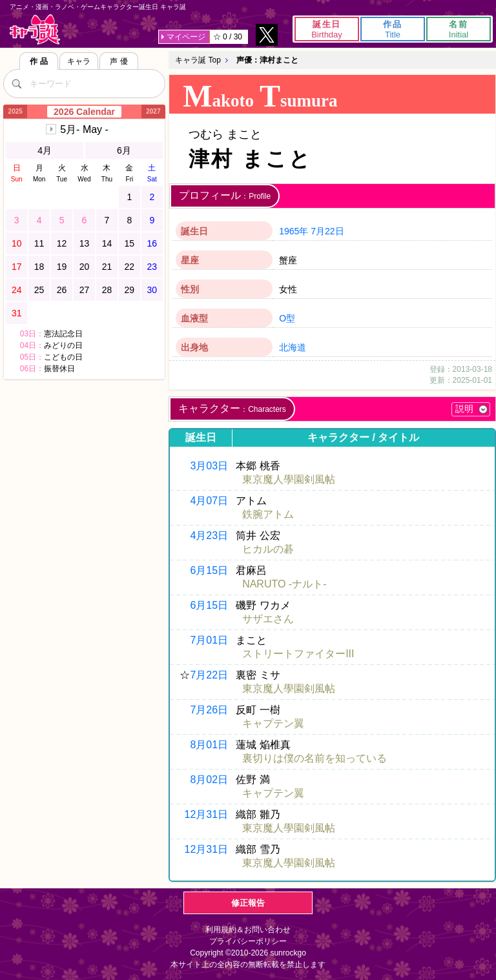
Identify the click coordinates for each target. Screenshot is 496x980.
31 (17, 313)
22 (130, 267)
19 (62, 267)
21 (107, 267)
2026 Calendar (84, 112)
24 (17, 290)
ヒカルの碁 (268, 549)
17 (17, 267)
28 (107, 290)
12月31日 (207, 814)
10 (17, 243)
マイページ (186, 37)
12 (62, 243)
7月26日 (209, 710)
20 (85, 267)
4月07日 (209, 501)
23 (152, 267)
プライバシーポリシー (248, 941)
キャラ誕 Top (198, 60)
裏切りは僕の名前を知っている (315, 758)
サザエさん (268, 619)
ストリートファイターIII (298, 654)
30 (152, 290)
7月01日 (209, 640)
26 (62, 290)
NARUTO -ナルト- (284, 584)
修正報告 (248, 903)
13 (85, 243)
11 (39, 243)
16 (152, 243)
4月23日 (209, 536)
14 (107, 243)
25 (39, 290)
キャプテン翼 (273, 723)
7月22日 (327, 231)
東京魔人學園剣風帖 (289, 479)
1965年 (294, 231)
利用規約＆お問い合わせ (248, 930)
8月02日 (209, 780)
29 (130, 290)
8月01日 (209, 745)
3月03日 (209, 466)
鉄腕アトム (268, 514)
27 (85, 290)
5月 (84, 129)
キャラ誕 (35, 29)
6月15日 (209, 570)
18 (39, 267)
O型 (287, 318)
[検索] (16, 83)
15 (130, 243)
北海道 (293, 347)
